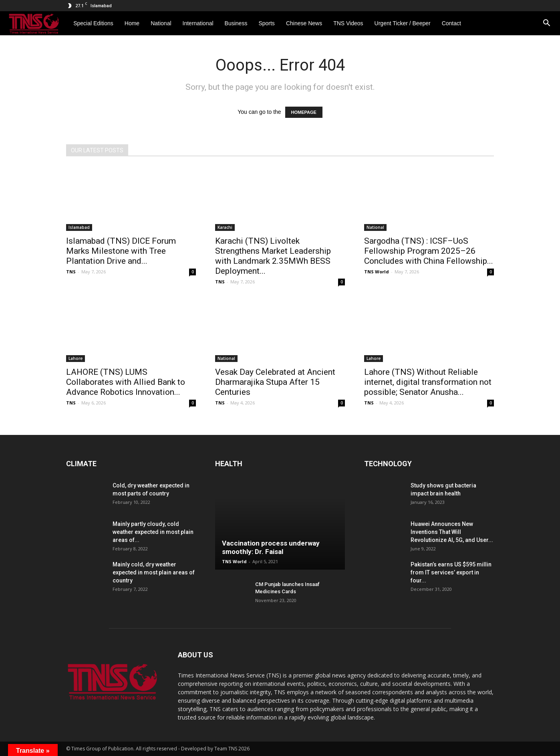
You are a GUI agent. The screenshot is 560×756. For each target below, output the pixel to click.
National (375, 227)
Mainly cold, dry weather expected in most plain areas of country (154, 572)
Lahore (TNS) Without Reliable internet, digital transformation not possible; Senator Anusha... (428, 382)
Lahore (76, 358)
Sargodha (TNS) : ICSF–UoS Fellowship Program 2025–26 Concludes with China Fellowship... (429, 251)
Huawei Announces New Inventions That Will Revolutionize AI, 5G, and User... (452, 532)
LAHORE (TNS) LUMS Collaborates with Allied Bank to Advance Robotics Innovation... (126, 382)
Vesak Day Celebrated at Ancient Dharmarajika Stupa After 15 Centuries (275, 382)
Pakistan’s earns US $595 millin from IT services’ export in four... (451, 572)
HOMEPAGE (304, 112)
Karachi (225, 227)
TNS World (377, 272)
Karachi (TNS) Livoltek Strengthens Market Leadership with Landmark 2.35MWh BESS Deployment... (273, 256)
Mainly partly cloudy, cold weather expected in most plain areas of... (153, 532)
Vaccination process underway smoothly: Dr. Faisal (271, 547)
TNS (71, 272)
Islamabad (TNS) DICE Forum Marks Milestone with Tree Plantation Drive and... (121, 251)
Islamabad (79, 227)
